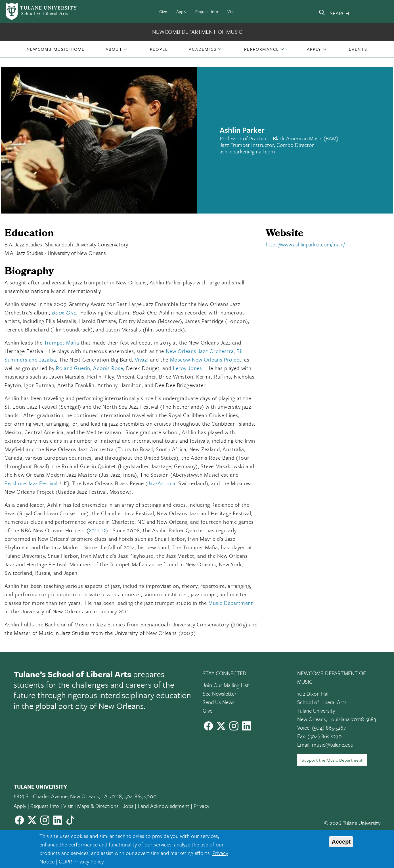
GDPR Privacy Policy (81, 861)
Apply (181, 11)
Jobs (128, 806)
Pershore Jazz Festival (31, 483)
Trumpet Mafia (62, 342)
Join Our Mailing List (226, 685)
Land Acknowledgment (164, 806)
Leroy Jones (187, 368)
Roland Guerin (73, 368)
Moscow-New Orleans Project (206, 359)
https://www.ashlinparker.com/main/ (305, 244)
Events (358, 49)
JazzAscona (162, 483)
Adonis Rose (108, 368)
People (159, 49)
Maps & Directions (98, 806)
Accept (341, 842)
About (114, 49)
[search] (334, 14)
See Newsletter (220, 693)
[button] (56, 49)
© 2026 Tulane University (352, 823)
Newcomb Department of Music (197, 32)
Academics (203, 49)
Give (163, 11)
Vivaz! (142, 359)
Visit (231, 11)
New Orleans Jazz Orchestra (200, 351)
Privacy (201, 806)
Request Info (207, 11)
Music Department (231, 603)
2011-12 (97, 530)
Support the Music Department (332, 760)
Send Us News (219, 702)
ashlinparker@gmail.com (247, 151)
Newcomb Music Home (56, 49)
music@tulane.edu (333, 745)
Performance (262, 49)
